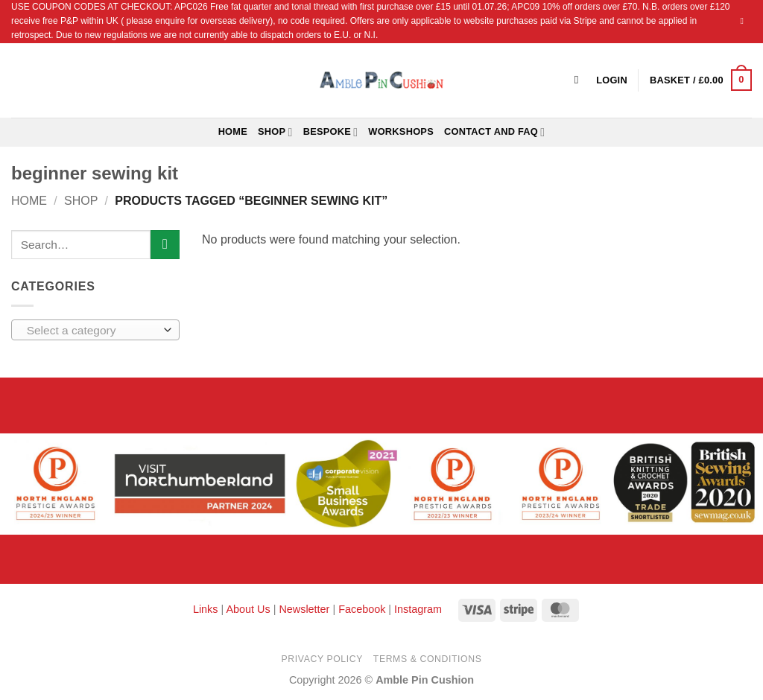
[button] (701, 80)
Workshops (401, 131)
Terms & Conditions (428, 659)
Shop (275, 132)
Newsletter (304, 609)
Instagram (418, 609)
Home (233, 131)
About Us (248, 609)
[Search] (580, 80)
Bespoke (331, 132)
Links (207, 609)
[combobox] (95, 330)
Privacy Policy (322, 659)
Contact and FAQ (494, 132)
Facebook (362, 609)
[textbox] (92, 331)
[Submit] (165, 245)
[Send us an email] (744, 21)
